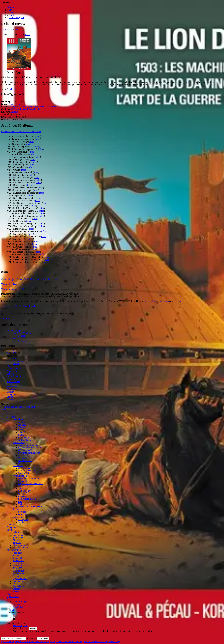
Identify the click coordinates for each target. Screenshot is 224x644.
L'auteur (16, 604)
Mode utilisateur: (21, 628)
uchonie (55, 279)
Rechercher (32, 639)
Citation (22, 341)
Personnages (18, 361)
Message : (23, 336)
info (26, 626)
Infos (15, 358)
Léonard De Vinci (24, 279)
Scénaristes (12, 387)
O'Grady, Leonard (20, 109)
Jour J (28, 34)
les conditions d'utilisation (157, 301)
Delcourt (12, 89)
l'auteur (178, 301)
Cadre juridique (20, 602)
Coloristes (11, 389)
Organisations (13, 371)
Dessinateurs (13, 384)
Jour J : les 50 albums (22, 333)
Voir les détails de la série (13, 284)
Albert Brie (6, 319)
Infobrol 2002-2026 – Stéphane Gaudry (102, 642)
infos (38, 136)
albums (16, 363)
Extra (15, 338)
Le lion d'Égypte (14, 331)
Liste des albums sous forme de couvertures (21, 132)
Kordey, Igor (15, 104)
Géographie (12, 394)
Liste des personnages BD (14, 367)
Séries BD (11, 353)
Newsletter (17, 626)
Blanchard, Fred (18, 107)
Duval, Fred (32, 107)
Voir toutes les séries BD (12, 289)
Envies (10, 397)
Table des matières (10, 30)
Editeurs (11, 392)
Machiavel (37, 279)
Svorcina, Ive (35, 109)
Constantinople (8, 279)
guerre (191, 82)
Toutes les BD (13, 381)
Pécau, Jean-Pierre (47, 107)
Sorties (10, 399)
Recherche (12, 351)
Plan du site (18, 607)
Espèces (11, 374)
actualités (47, 279)
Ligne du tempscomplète (14, 378)
